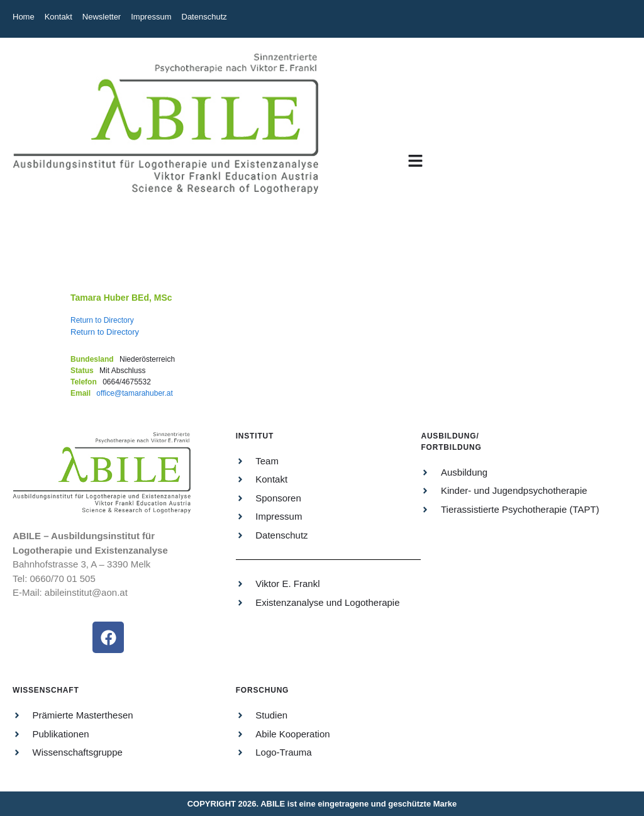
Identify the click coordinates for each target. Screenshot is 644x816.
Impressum (151, 17)
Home (24, 17)
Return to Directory (102, 320)
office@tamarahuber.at (134, 393)
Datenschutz (204, 17)
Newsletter (102, 17)
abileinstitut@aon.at (86, 592)
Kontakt (58, 17)
